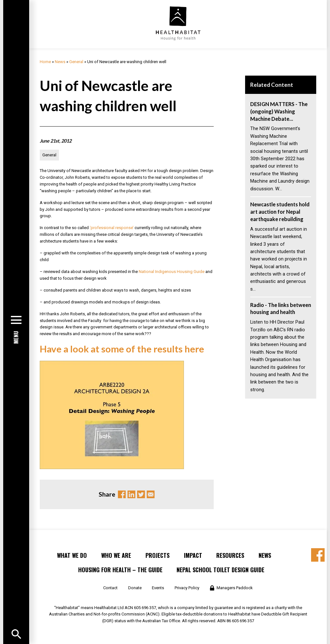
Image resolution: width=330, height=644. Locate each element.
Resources (230, 555)
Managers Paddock (235, 588)
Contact (110, 588)
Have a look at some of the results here (123, 349)
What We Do (72, 555)
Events (158, 588)
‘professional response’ (112, 228)
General (76, 62)
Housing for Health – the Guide (120, 570)
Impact (193, 555)
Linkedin (131, 494)
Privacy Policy (187, 588)
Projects (157, 555)
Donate (135, 588)
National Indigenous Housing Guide (172, 272)
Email (151, 494)
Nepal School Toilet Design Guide (220, 570)
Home (45, 62)
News (60, 62)
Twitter (141, 494)
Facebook (122, 494)
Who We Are (116, 555)
